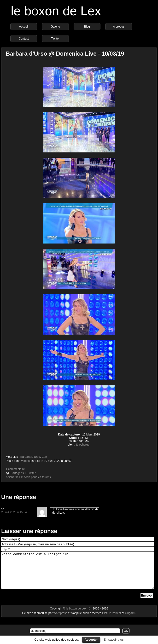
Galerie (56, 27)
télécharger (83, 445)
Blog (87, 27)
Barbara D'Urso (30, 457)
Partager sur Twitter (23, 473)
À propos (119, 27)
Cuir (44, 457)
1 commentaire (15, 469)
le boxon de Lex (56, 11)
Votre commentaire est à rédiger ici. (78, 574)
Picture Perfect (112, 620)
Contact (24, 39)
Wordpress (61, 620)
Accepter (91, 640)
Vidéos (25, 461)
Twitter (55, 39)
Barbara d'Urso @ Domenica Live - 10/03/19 (65, 54)
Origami (130, 620)
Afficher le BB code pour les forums (28, 477)
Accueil (24, 27)
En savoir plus (114, 640)
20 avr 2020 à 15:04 (14, 512)
